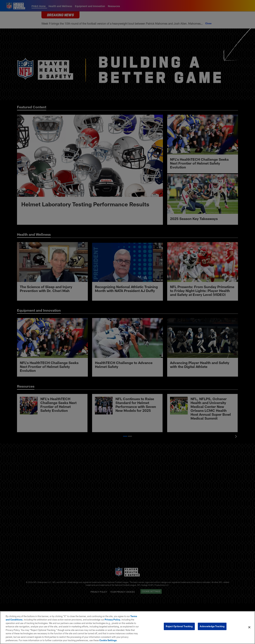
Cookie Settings (108, 640)
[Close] (249, 627)
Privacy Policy (112, 620)
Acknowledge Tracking (212, 627)
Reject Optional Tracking (179, 627)
